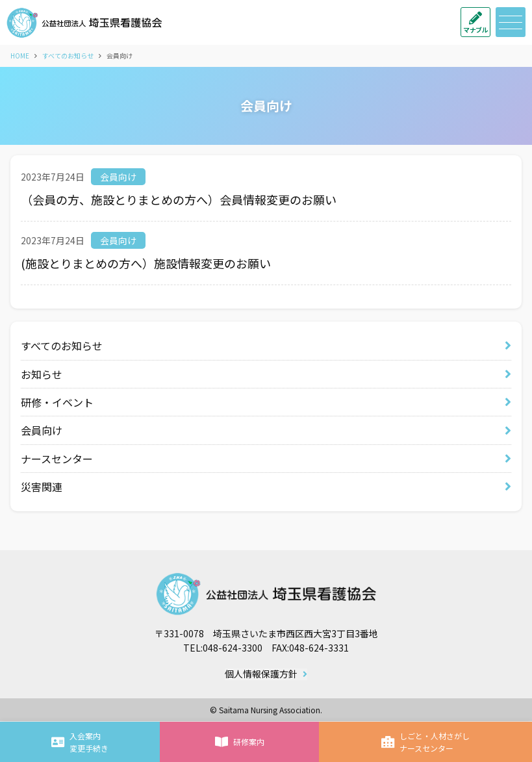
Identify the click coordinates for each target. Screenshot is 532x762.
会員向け (118, 177)
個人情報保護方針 (261, 674)
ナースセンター (57, 459)
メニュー (509, 22)
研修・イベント (57, 402)
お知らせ (42, 374)
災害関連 (42, 487)
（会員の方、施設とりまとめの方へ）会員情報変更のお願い (179, 199)
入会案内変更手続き (80, 742)
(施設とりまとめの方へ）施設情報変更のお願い (146, 263)
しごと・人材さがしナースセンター (425, 742)
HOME (20, 56)
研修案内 (240, 742)
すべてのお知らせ (68, 56)
